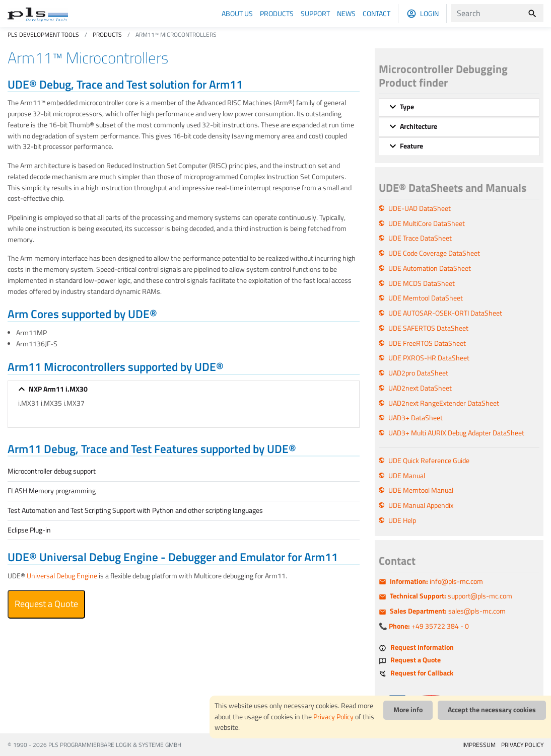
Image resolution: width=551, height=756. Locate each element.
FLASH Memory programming (52, 491)
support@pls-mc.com (451, 596)
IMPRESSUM (479, 745)
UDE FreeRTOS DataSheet (427, 343)
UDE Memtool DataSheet (426, 298)
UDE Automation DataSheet (430, 268)
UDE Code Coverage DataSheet (434, 253)
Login (429, 13)
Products (277, 13)
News (346, 13)
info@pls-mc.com (436, 581)
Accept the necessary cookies (492, 710)
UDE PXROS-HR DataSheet (429, 358)
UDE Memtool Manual (421, 490)
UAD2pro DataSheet (418, 373)
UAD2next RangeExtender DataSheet (444, 403)
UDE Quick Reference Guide (429, 461)
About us (237, 13)
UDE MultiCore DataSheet (427, 223)
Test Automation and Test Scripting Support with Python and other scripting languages (135, 510)
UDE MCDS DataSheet (422, 283)
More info (408, 710)
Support (315, 13)
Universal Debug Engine (62, 576)
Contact (376, 13)
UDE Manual (407, 476)
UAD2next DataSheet (420, 388)
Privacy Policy (333, 717)
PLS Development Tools (43, 34)
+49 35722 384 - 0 (429, 626)
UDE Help (402, 520)
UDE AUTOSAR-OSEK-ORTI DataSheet (445, 313)
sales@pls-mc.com (448, 611)
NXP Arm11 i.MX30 (58, 389)
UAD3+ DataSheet (416, 418)
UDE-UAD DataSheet (420, 208)
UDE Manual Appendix (421, 505)
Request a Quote (46, 604)
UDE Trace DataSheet (420, 238)
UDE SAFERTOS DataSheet (428, 328)
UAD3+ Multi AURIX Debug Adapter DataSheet (456, 433)
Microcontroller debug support (52, 471)
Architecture (419, 126)
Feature (411, 146)
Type (407, 107)
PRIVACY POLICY (522, 745)
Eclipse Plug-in (29, 530)
